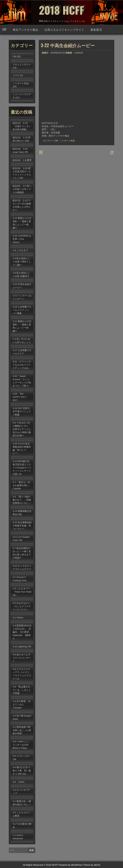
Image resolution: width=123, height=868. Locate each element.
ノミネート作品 (67, 141)
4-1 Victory (18, 618)
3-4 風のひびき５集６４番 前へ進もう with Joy (22, 771)
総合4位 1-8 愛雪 (22, 160)
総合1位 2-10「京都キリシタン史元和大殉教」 (22, 126)
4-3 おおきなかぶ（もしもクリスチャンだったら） (22, 606)
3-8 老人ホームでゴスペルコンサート (22, 658)
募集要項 (96, 30)
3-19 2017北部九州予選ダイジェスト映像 (22, 411)
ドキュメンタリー (22, 65)
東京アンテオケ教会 (25, 30)
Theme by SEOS (92, 865)
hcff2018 (79, 53)
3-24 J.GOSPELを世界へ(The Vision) (22, 239)
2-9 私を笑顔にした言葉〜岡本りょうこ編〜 (22, 262)
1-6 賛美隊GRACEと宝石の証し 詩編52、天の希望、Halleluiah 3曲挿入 (22, 632)
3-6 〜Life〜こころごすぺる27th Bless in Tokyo (21, 745)
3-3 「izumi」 (19, 782)
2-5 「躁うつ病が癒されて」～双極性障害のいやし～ (22, 500)
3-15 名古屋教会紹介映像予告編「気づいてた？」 (22, 526)
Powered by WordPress (70, 865)
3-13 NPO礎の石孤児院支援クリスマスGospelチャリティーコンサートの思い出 (22, 468)
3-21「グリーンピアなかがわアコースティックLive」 (22, 365)
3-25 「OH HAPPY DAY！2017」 (20, 397)
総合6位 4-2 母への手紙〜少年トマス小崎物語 (22, 189)
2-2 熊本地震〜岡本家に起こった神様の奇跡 (22, 730)
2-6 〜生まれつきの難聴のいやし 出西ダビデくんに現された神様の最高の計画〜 (22, 429)
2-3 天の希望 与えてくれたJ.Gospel (21, 704)
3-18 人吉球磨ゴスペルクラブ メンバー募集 (22, 310)
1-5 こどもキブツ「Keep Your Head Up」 (22, 592)
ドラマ (16, 75)
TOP (4, 30)
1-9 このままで (20, 250)
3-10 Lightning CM (22, 646)
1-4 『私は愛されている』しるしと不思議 (22, 690)
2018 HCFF (61, 10)
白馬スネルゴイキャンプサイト (64, 30)
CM (56, 141)
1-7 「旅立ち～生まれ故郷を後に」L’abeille (22, 485)
